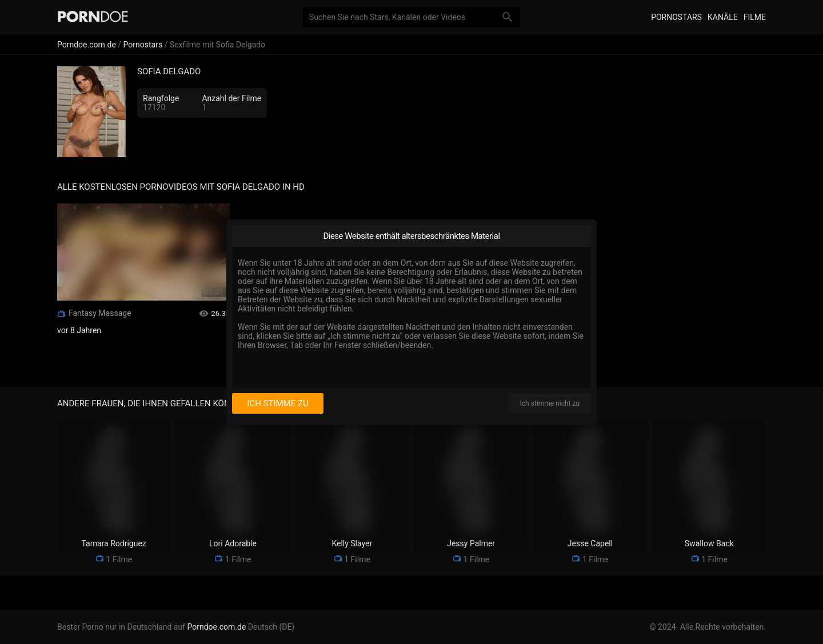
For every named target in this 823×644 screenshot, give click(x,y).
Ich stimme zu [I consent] (277, 403)
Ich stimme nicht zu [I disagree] (550, 403)
